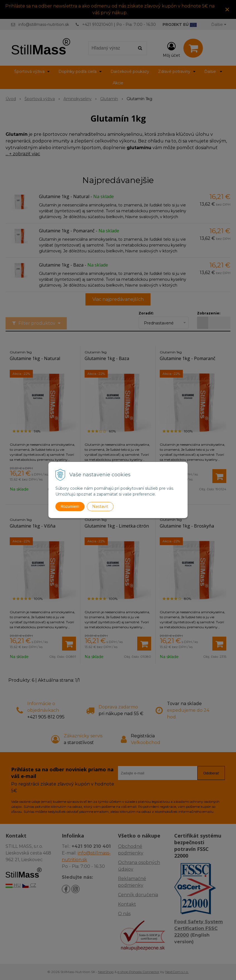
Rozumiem (70, 506)
